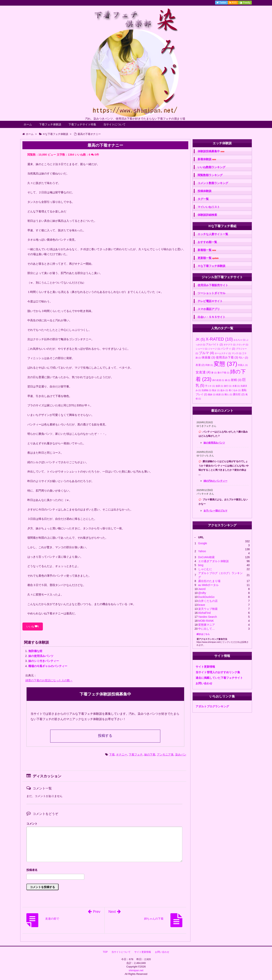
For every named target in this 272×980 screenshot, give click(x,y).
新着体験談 (207, 159)
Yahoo (202, 551)
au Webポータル (209, 585)
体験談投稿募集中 (211, 151)
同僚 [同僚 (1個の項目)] (209, 365)
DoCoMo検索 (206, 557)
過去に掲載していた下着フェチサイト (219, 678)
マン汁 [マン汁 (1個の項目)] (237, 353)
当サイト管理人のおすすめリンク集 (218, 672)
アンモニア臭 (165, 754)
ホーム (28, 124)
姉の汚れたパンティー (215, 481)
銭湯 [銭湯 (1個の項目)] (220, 394)
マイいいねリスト (209, 207)
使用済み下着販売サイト (213, 285)
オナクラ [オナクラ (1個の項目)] (230, 345)
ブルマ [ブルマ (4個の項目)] (206, 353)
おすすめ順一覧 (207, 242)
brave (202, 605)
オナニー (122, 754)
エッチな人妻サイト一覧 (213, 234)
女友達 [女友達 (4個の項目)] (203, 372)
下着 (112, 754)
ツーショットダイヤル (211, 293)
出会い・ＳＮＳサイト (211, 317)
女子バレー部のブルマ (215, 511)
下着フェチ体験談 (50, 124)
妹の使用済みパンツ (41, 656)
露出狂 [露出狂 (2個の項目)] (239, 394)
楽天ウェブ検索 (208, 609)
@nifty (202, 593)
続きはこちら (203, 634)
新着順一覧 (207, 250)
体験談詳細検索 (207, 215)
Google (203, 543)
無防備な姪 (35, 651)
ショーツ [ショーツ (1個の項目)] (202, 349)
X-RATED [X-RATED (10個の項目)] (219, 339)
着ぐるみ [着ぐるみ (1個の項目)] (235, 390)
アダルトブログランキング (212, 706)
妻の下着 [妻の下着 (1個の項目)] (223, 373)
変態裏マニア (207, 625)
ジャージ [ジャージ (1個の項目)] (214, 349)
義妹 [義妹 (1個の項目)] (212, 394)
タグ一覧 (203, 199)
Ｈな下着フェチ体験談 (211, 266)
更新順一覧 (208, 258)
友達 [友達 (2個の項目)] (200, 365)
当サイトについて (114, 124)
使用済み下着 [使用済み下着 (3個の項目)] (227, 357)
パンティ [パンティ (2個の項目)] (228, 349)
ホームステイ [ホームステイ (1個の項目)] (223, 353)
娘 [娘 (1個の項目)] (228, 380)
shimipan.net (136, 970)
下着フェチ (136, 754)
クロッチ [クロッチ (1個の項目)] (242, 345)
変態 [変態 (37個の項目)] (225, 364)
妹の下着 (150, 754)
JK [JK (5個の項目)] (200, 339)
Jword (202, 589)
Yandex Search (208, 617)
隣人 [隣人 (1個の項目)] (228, 394)
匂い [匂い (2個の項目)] (243, 358)
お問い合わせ (204, 683)
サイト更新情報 (205, 667)
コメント (32, 824)
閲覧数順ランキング (210, 175)
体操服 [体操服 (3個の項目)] (208, 357)
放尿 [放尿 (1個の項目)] (219, 386)
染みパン (181, 754)
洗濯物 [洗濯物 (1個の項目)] (206, 390)
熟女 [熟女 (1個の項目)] (216, 390)
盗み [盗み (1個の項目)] (224, 390)
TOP (105, 952)
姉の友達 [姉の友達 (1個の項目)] (218, 380)
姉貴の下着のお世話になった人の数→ (49, 680)
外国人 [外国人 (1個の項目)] (243, 365)
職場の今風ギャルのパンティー (48, 666)
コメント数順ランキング (213, 183)
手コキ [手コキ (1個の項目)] (210, 386)
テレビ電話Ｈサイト (210, 301)
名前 (104, 870)
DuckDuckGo (206, 597)
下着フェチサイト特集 (82, 124)
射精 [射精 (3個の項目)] (236, 380)
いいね (33, 626)
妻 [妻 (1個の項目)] (214, 373)
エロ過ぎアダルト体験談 (213, 561)
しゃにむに (205, 569)
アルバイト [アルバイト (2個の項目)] (214, 344)
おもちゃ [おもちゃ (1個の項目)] (239, 340)
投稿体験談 (205, 191)
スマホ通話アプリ (209, 309)
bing (201, 565)
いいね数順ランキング (211, 167)
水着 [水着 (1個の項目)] (236, 386)
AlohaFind (204, 613)
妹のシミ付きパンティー (44, 661)
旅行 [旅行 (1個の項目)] (228, 386)
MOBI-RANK (206, 621)
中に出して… (207, 629)
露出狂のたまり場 (209, 581)
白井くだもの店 (208, 601)
